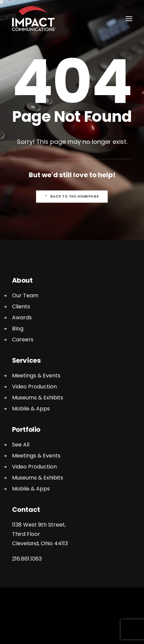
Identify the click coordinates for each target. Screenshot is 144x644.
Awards (22, 317)
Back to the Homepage (72, 197)
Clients (21, 306)
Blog (18, 329)
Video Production (34, 387)
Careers (23, 340)
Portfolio (26, 429)
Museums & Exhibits (38, 398)
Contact (26, 510)
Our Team (25, 295)
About (22, 280)
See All (21, 445)
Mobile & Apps (31, 409)
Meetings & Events (36, 376)
